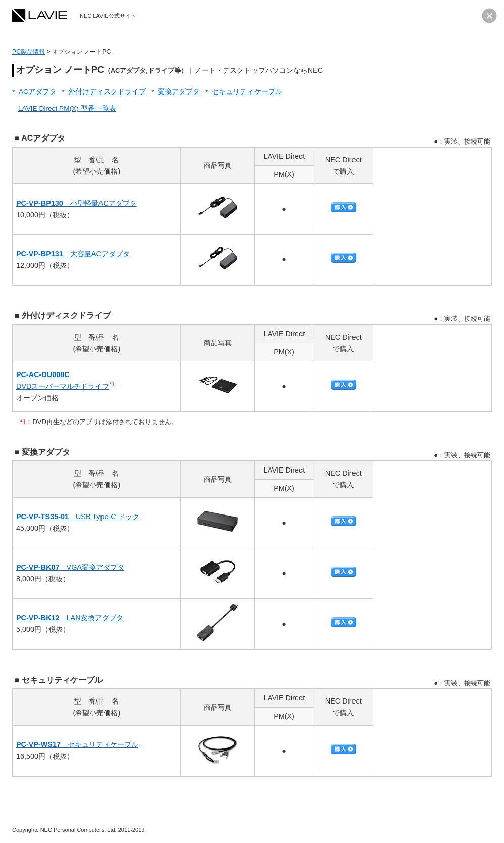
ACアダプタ (38, 92)
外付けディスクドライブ (107, 92)
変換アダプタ (179, 92)
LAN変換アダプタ (70, 618)
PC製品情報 (29, 52)
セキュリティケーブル (247, 92)
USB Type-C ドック (78, 517)
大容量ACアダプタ (73, 254)
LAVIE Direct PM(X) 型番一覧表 (67, 108)
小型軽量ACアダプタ (77, 203)
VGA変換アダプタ (70, 567)
